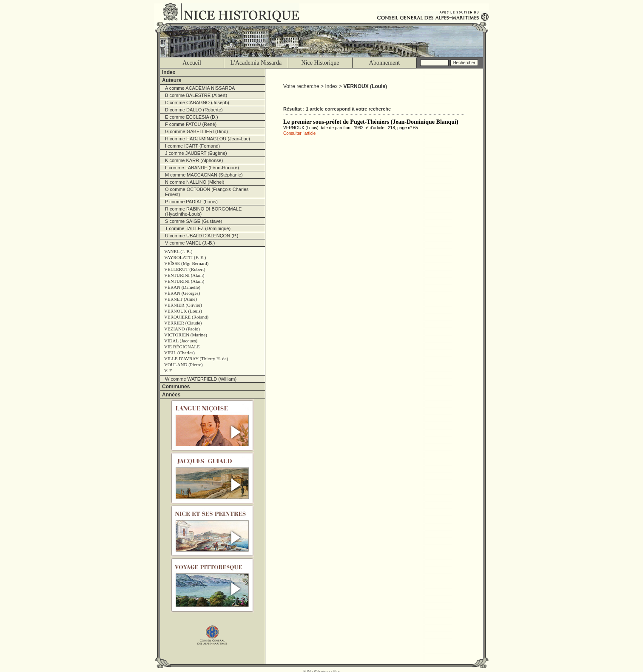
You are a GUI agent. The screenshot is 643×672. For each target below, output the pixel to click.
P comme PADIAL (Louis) (191, 202)
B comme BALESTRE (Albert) (196, 95)
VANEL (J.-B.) (178, 251)
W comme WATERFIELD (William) (201, 379)
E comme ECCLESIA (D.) (192, 117)
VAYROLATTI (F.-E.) (185, 257)
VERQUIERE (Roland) (186, 317)
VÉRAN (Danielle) (182, 287)
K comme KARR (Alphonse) (194, 160)
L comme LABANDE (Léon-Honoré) (202, 168)
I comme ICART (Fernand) (192, 146)
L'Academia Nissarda (256, 63)
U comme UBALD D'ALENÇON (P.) (202, 236)
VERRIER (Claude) (183, 323)
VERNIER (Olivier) (183, 305)
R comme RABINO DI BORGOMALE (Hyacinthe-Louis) (203, 211)
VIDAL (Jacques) (181, 341)
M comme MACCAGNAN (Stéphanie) (204, 175)
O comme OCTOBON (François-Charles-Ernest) (208, 192)
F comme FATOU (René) (191, 124)
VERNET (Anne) (181, 299)
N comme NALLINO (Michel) (195, 182)
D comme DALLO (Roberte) (194, 110)
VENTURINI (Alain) (184, 275)
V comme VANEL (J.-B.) (190, 243)
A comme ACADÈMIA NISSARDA (200, 88)
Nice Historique (320, 63)
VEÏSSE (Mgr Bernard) (186, 263)
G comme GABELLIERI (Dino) (196, 131)
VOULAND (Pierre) (184, 364)
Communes (176, 387)
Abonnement (384, 63)
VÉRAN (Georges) (182, 293)
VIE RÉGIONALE (182, 347)
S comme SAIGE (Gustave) (193, 221)
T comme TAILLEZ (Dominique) (198, 228)
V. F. (168, 370)
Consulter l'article (299, 133)
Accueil (192, 63)
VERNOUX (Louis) (183, 311)
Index (169, 72)
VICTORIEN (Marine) (186, 335)
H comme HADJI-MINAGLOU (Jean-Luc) (208, 139)
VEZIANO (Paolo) (182, 329)
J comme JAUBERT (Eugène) (196, 153)
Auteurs (172, 80)
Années (171, 395)
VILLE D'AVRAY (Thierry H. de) (196, 359)
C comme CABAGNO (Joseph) (197, 103)
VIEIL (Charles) (179, 353)
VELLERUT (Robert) (185, 269)
